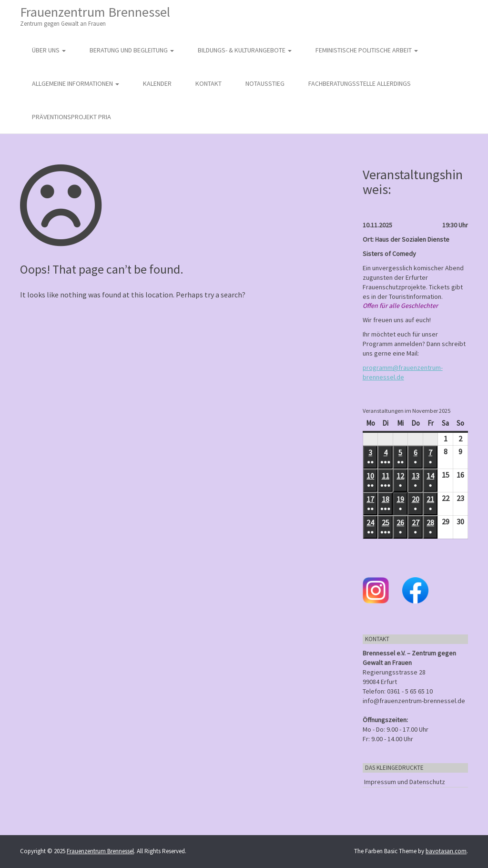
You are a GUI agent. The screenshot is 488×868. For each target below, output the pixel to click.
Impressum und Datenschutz (405, 782)
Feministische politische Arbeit (367, 50)
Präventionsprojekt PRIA (71, 117)
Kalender (157, 83)
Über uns (49, 50)
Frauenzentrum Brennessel (95, 16)
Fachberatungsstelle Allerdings (360, 83)
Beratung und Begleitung (132, 50)
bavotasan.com (446, 851)
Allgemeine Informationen (76, 83)
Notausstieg (265, 83)
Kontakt (208, 83)
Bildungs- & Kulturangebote (245, 50)
